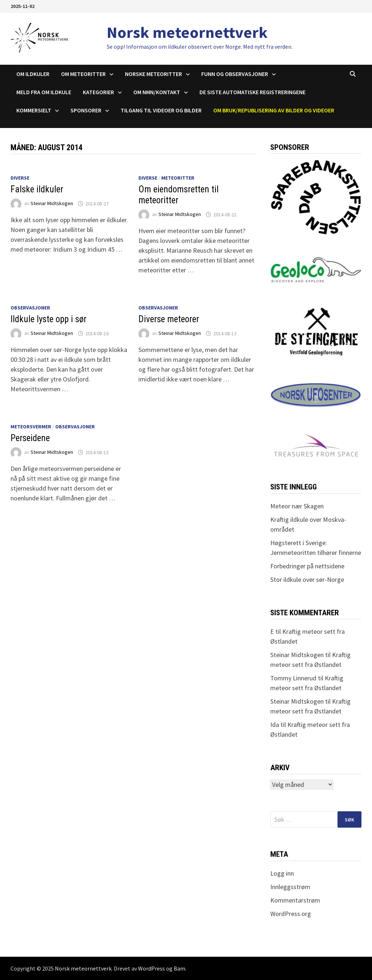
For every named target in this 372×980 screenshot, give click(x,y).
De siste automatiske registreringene (252, 92)
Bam (179, 968)
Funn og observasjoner (235, 74)
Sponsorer (86, 110)
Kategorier (98, 92)
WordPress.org (291, 914)
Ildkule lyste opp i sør (48, 319)
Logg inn (282, 873)
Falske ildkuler (37, 189)
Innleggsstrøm (290, 887)
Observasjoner (30, 308)
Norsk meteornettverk (187, 32)
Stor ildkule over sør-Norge (307, 579)
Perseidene (30, 438)
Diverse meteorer (169, 319)
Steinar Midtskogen (52, 204)
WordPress (151, 968)
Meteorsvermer (31, 427)
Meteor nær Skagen (297, 506)
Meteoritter (178, 178)
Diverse (20, 178)
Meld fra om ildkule (44, 92)
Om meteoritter (83, 74)
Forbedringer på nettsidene (307, 566)
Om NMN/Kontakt (157, 92)
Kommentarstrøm (295, 900)
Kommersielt (34, 110)
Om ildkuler (33, 74)
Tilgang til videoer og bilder (161, 110)
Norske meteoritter (153, 74)
